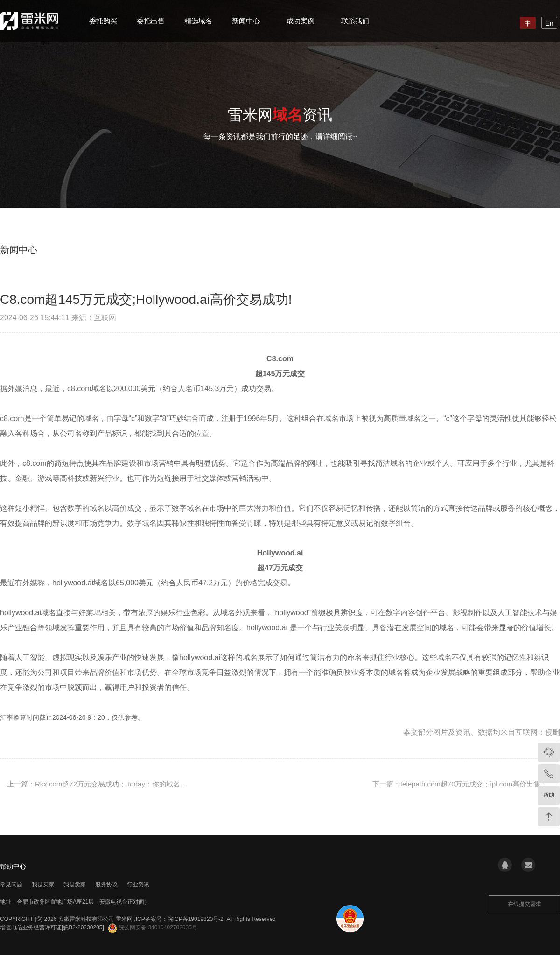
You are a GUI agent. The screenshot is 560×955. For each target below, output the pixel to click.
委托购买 (103, 21)
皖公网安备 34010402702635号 (153, 927)
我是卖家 (75, 885)
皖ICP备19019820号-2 (196, 919)
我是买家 (43, 885)
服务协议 (106, 885)
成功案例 (301, 21)
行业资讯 (138, 885)
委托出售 (151, 21)
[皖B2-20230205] (83, 927)
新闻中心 (246, 21)
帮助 (549, 795)
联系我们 (355, 21)
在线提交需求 (525, 904)
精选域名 (198, 21)
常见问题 (11, 885)
